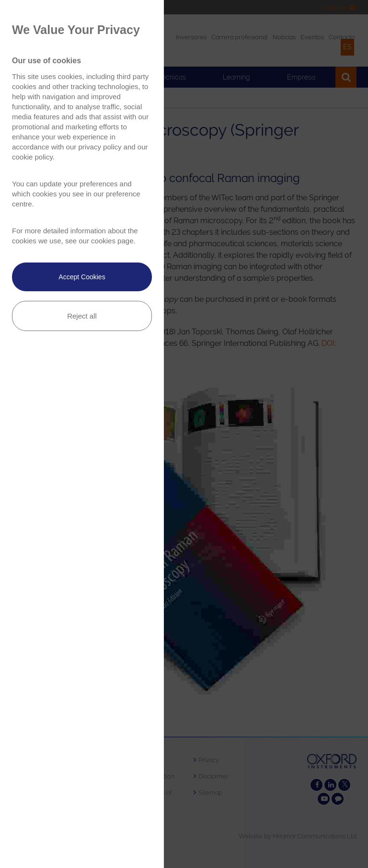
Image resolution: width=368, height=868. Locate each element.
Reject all (82, 316)
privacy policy (100, 147)
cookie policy (32, 157)
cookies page (112, 241)
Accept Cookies (82, 277)
